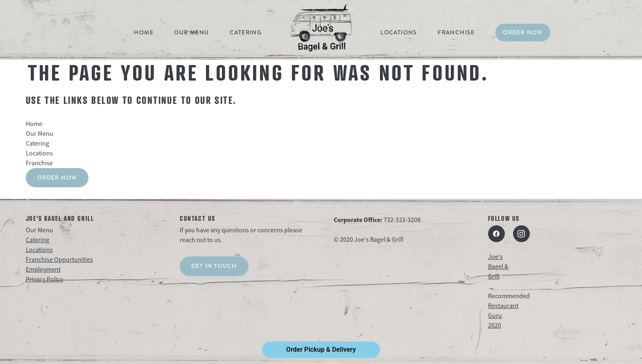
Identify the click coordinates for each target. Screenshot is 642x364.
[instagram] (521, 234)
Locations (399, 32)
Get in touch (214, 266)
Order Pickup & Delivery (321, 349)
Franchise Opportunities (59, 260)
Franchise (456, 32)
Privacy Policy (44, 279)
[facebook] (496, 234)
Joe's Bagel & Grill (498, 267)
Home (144, 32)
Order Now (523, 32)
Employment (43, 270)
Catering (246, 32)
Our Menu (191, 32)
